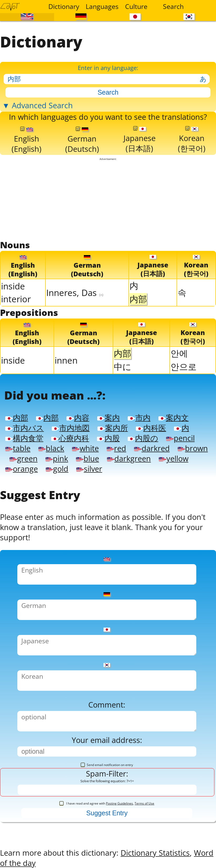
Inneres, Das (75, 292)
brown (193, 447)
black (51, 447)
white (85, 447)
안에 (179, 353)
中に (123, 366)
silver (89, 468)
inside (13, 286)
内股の (143, 437)
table (18, 447)
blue (87, 458)
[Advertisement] (108, 199)
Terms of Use (144, 803)
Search (173, 6)
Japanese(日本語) (140, 139)
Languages (101, 6)
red (116, 447)
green (23, 458)
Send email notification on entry (107, 764)
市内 (139, 417)
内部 (17, 417)
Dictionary (64, 6)
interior (16, 298)
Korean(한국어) (192, 139)
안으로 (184, 366)
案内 (109, 417)
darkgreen (129, 458)
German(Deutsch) (82, 140)
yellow (173, 458)
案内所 (113, 427)
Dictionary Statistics (155, 852)
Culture (136, 6)
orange (21, 468)
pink (57, 458)
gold (57, 468)
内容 (78, 417)
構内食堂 (24, 437)
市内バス (24, 427)
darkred (152, 447)
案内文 (174, 417)
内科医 (151, 427)
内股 (108, 437)
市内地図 (71, 427)
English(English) (27, 140)
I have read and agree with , (107, 803)
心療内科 (70, 437)
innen (66, 360)
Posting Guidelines (119, 803)
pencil (180, 437)
